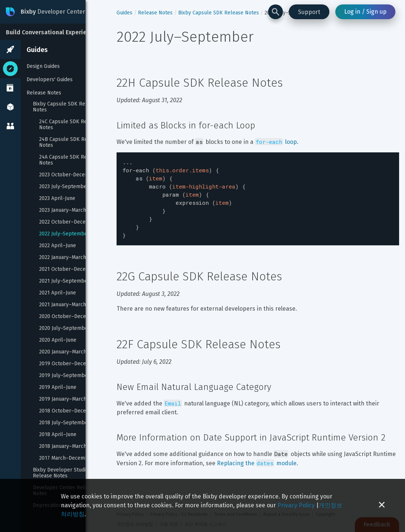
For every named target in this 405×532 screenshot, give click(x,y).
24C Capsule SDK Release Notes (70, 125)
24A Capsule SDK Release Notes (70, 160)
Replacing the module (257, 456)
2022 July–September (64, 234)
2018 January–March (63, 446)
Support (309, 12)
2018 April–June (58, 435)
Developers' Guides (50, 80)
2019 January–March (63, 399)
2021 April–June (58, 293)
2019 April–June (58, 387)
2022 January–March (63, 258)
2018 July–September (65, 423)
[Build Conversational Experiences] (55, 32)
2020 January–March (63, 352)
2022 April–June (58, 246)
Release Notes (44, 93)
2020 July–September (65, 328)
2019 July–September (65, 376)
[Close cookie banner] (382, 505)
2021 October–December (69, 269)
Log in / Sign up (365, 12)
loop (276, 142)
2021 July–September (64, 281)
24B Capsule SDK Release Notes (70, 142)
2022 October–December (69, 222)
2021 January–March (63, 305)
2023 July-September (64, 187)
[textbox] (258, 195)
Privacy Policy (296, 505)
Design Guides (43, 66)
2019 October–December (69, 364)
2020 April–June (58, 340)
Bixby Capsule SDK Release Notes (66, 107)
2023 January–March (63, 210)
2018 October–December (69, 411)
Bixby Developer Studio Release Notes (61, 473)
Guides (37, 50)
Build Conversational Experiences (53, 32)
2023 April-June (57, 198)
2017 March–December (66, 458)
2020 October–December (69, 317)
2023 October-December (68, 175)
